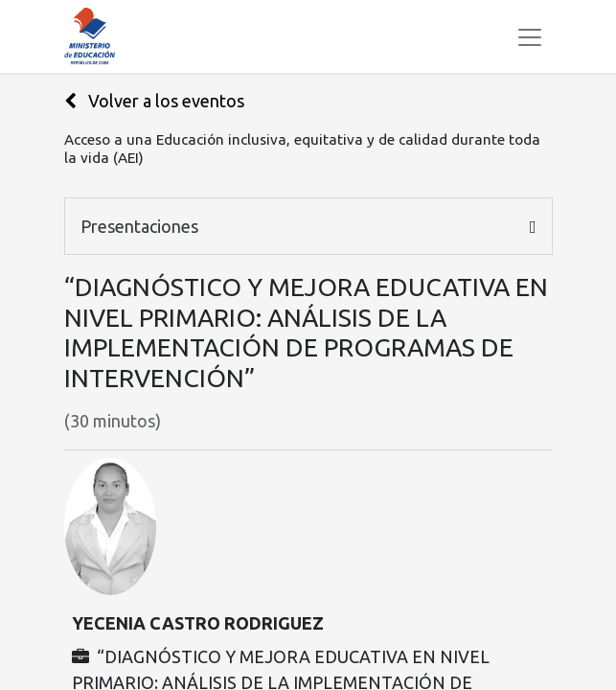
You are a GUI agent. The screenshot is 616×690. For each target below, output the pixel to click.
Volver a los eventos (154, 101)
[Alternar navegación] (530, 36)
